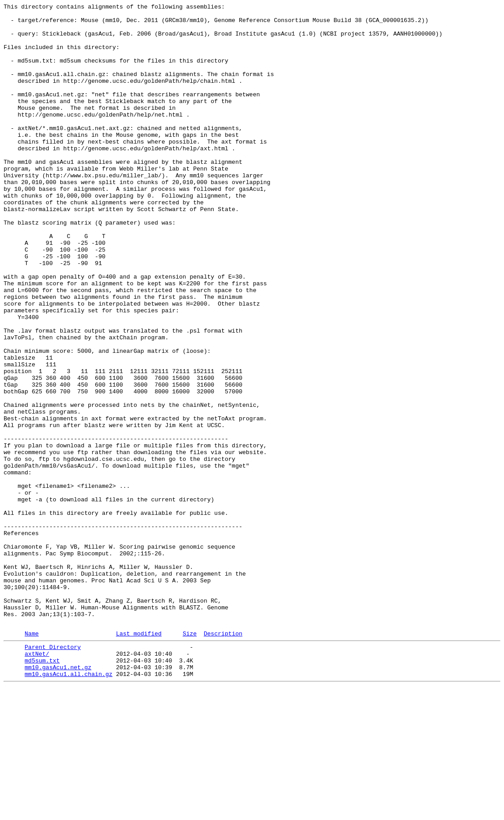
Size (190, 759)
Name (32, 759)
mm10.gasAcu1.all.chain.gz (69, 806)
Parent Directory (53, 774)
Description (223, 759)
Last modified (139, 759)
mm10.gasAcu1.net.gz (58, 798)
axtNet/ (37, 782)
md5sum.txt (42, 790)
